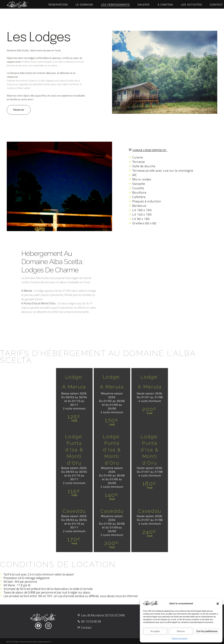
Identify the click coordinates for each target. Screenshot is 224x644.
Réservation (58, 4)
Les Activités (192, 4)
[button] (218, 604)
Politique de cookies (180, 638)
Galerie (144, 4)
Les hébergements (115, 4)
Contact (216, 4)
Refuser (181, 631)
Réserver (19, 110)
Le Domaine (84, 4)
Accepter (155, 631)
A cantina (165, 4)
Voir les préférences (207, 631)
